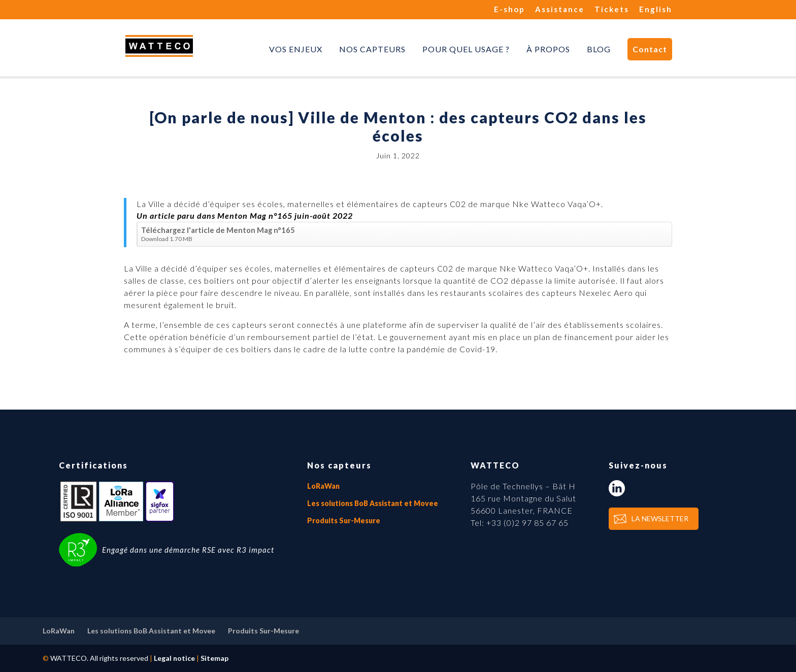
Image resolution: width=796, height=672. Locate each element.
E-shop (509, 10)
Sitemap (214, 658)
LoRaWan (323, 486)
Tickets (612, 10)
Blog (599, 49)
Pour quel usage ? (466, 49)
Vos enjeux (296, 49)
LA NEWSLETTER (660, 518)
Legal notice (174, 658)
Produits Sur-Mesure (344, 520)
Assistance (560, 10)
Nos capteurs (372, 49)
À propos (548, 49)
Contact (650, 49)
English (656, 10)
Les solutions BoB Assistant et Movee (373, 503)
